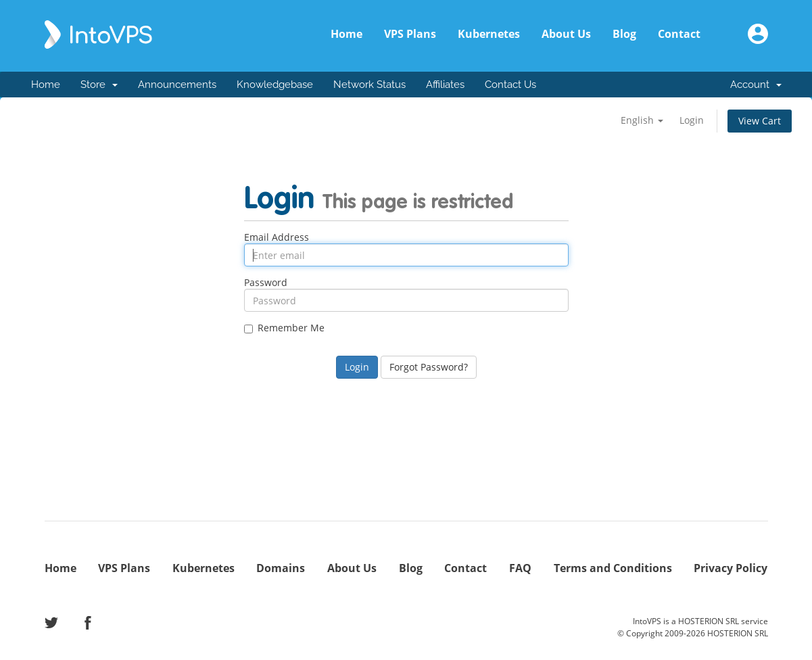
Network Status (369, 85)
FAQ (520, 568)
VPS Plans (410, 34)
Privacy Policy (731, 568)
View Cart (760, 121)
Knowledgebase (275, 85)
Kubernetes (489, 34)
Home (347, 34)
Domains (281, 568)
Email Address (277, 237)
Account (756, 85)
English (642, 120)
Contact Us (510, 85)
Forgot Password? (429, 367)
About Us (566, 34)
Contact (679, 34)
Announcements (177, 85)
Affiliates (445, 85)
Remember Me (284, 328)
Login (692, 120)
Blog (624, 34)
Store (99, 85)
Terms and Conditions (613, 568)
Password (266, 283)
